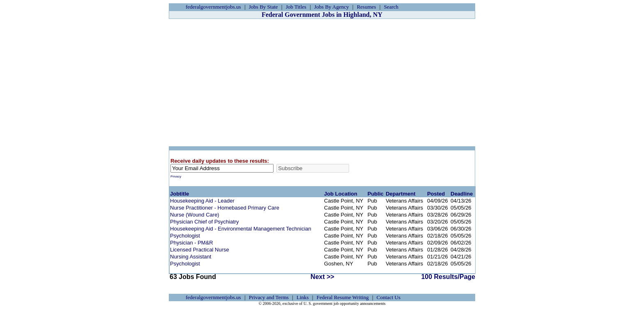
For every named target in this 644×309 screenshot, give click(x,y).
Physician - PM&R (192, 243)
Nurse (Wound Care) (195, 215)
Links (303, 297)
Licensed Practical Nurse (200, 250)
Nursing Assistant (191, 257)
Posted (436, 194)
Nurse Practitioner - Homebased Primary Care (225, 208)
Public (376, 194)
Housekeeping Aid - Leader (202, 201)
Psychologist (185, 236)
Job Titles (296, 7)
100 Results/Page (448, 277)
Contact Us (389, 297)
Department (400, 194)
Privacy (176, 176)
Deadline (462, 194)
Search (391, 7)
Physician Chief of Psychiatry (205, 222)
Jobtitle (179, 194)
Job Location (341, 194)
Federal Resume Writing (343, 297)
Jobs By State (263, 7)
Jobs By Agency (332, 7)
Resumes (367, 7)
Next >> (322, 277)
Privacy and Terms (269, 297)
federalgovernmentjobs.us (213, 7)
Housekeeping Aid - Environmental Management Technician (241, 229)
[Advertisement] (322, 83)
